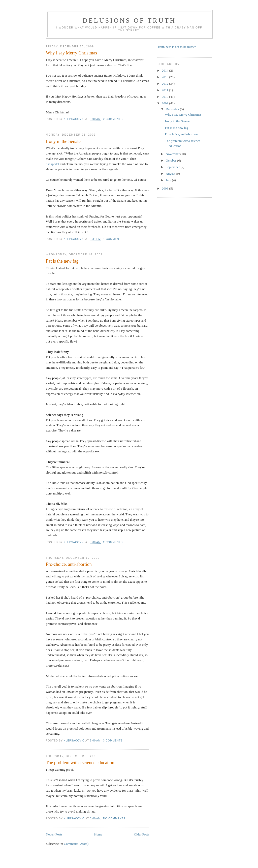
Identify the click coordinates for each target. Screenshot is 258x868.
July (169, 180)
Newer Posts (54, 834)
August (171, 174)
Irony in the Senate (63, 141)
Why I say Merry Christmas (71, 53)
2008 (165, 188)
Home (98, 834)
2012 (165, 84)
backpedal (53, 164)
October (171, 160)
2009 (165, 103)
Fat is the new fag (62, 261)
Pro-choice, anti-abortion (69, 564)
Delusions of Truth (129, 21)
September (173, 167)
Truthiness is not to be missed (177, 47)
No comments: (115, 818)
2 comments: (114, 119)
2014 (165, 70)
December (173, 109)
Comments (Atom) (76, 844)
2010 (165, 97)
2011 (165, 90)
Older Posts (142, 834)
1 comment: (113, 239)
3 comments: (114, 741)
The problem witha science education (80, 763)
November (173, 154)
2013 (165, 77)
